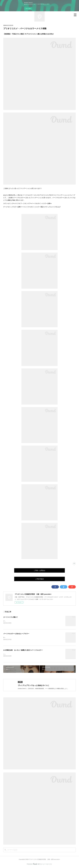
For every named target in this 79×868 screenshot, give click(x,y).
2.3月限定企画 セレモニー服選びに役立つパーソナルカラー (23, 650)
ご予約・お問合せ (39, 570)
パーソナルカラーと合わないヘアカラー (16, 634)
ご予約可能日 (39, 579)
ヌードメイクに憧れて (10, 617)
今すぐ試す (28, 9)
